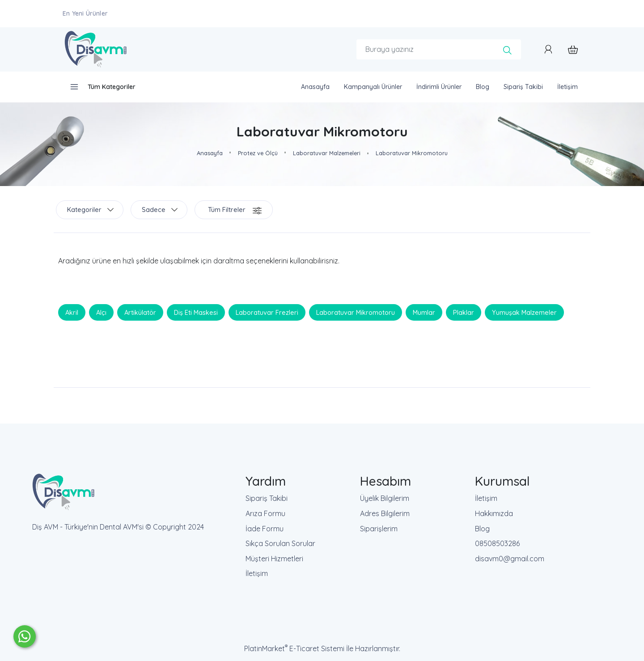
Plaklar (464, 312)
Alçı (101, 312)
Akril (72, 312)
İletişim (257, 573)
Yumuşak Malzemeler (524, 312)
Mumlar (424, 312)
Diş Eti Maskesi (196, 312)
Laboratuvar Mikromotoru (356, 312)
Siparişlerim (379, 529)
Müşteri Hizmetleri (274, 559)
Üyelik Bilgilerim (385, 498)
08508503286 (497, 543)
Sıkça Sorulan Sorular (280, 543)
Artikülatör (140, 312)
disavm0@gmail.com (510, 559)
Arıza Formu (265, 513)
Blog (482, 529)
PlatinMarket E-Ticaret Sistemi (294, 648)
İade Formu (265, 529)
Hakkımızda (494, 513)
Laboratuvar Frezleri (267, 312)
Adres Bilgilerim (385, 513)
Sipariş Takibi (267, 498)
